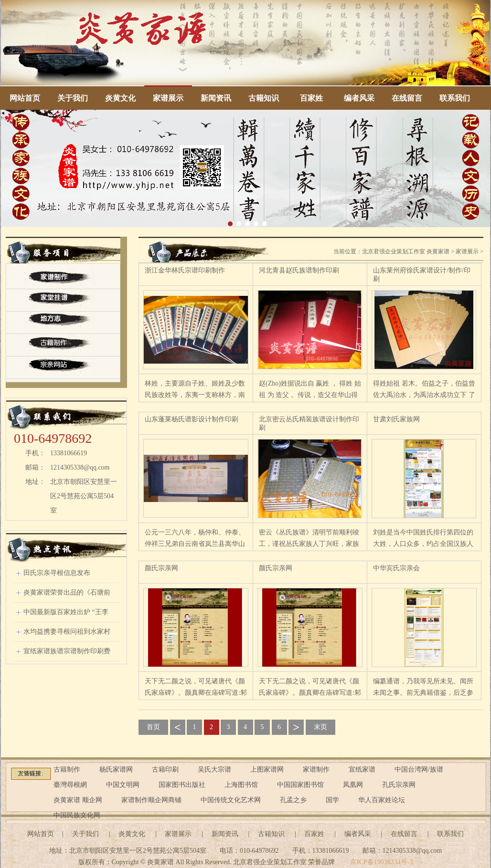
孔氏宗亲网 (399, 785)
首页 (153, 727)
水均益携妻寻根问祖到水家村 (67, 632)
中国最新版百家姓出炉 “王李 (66, 612)
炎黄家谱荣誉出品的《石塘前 (67, 592)
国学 (332, 800)
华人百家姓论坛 (382, 800)
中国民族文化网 (77, 815)
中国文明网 (123, 785)
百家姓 (311, 98)
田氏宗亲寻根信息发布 (57, 573)
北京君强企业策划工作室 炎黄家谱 (406, 251)
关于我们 (73, 98)
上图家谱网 (267, 769)
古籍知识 (264, 98)
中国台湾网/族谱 (419, 769)
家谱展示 (168, 98)
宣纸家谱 (362, 769)
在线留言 (407, 98)
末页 (320, 727)
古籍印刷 (165, 769)
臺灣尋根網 (70, 785)
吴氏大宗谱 (214, 769)
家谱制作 (316, 769)
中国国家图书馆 (300, 785)
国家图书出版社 (182, 785)
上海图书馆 (241, 785)
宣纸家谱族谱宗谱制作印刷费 (67, 651)
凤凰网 (353, 785)
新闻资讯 (216, 98)
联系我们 (455, 98)
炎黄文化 (120, 98)
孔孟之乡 (293, 800)
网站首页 (25, 98)
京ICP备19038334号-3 (381, 862)
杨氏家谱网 (116, 769)
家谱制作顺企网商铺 (151, 800)
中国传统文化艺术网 (231, 800)
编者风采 (359, 98)
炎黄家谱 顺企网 (78, 800)
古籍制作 (67, 769)
